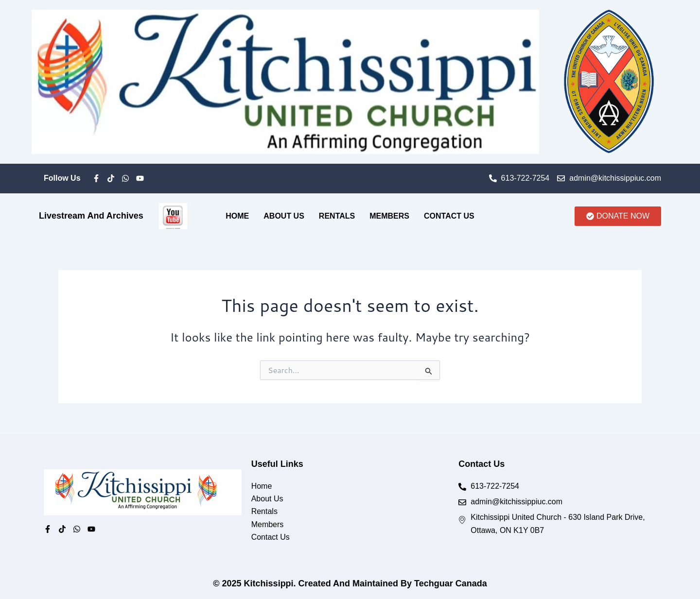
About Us (284, 216)
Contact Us (449, 216)
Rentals (337, 216)
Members (389, 216)
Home (237, 216)
